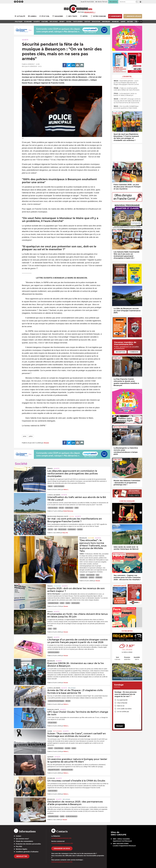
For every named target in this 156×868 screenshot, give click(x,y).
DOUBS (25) (51, 778)
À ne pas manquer (127, 501)
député (50, 486)
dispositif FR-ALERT (54, 770)
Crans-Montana (59, 748)
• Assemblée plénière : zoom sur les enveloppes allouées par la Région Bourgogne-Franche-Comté (126, 83)
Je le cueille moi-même (124, 709)
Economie (57, 586)
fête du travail (62, 529)
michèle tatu (84, 577)
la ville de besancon (71, 816)
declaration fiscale (53, 603)
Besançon (83, 538)
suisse (74, 748)
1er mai (50, 529)
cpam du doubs (53, 791)
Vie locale (72, 688)
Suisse (50, 731)
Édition (81, 12)
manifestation (72, 529)
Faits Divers (57, 731)
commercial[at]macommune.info (62, 843)
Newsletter (22, 856)
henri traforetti (90, 575)
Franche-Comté (53, 710)
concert (50, 748)
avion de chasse (53, 508)
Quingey (50, 757)
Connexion (134, 352)
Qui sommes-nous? (22, 839)
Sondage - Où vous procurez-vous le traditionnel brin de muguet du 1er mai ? (126, 694)
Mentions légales (22, 849)
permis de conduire (54, 652)
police (31, 436)
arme (25, 436)
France (50, 468)
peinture (91, 577)
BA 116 (61, 508)
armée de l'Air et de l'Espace (56, 701)
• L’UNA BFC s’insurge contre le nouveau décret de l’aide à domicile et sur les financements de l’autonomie (127, 101)
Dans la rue (121, 706)
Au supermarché (122, 700)
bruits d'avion (69, 508)
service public (75, 603)
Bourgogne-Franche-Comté (58, 516)
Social (72, 516)
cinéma (82, 575)
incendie (68, 748)
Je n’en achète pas (123, 712)
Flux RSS (19, 846)
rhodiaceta (99, 577)
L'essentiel (127, 76)
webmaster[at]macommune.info (62, 862)
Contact (19, 836)
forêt (55, 629)
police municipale (59, 486)
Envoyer (120, 726)
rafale (76, 508)
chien (50, 629)
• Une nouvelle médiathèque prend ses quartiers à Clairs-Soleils (126, 107)
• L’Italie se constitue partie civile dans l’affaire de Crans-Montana (126, 89)
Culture (91, 538)
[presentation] (114, 513)
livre (97, 575)
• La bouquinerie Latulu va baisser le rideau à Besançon (125, 94)
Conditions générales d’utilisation (27, 852)
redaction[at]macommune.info (61, 838)
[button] (137, 2)
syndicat (80, 529)
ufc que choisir (52, 723)
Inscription (120, 352)
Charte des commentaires (24, 841)
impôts (68, 603)
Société (25, 40)
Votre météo (127, 631)
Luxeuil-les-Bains (54, 495)
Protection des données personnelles (28, 844)
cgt (56, 529)
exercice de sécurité (67, 770)
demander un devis (62, 848)
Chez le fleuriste (122, 703)
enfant (62, 603)
